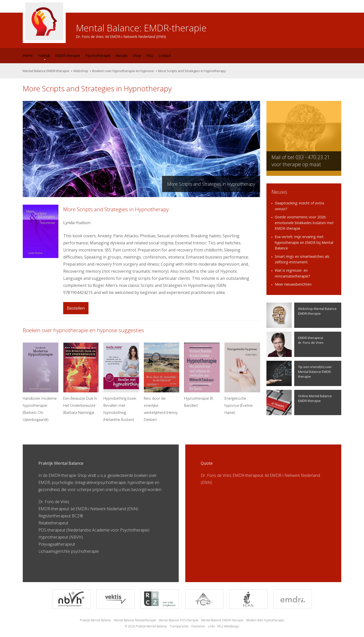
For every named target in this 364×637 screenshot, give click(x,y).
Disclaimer (198, 626)
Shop (137, 56)
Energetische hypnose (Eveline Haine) (242, 379)
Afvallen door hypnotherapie (265, 620)
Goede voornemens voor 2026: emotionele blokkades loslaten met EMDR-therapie (304, 223)
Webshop (81, 71)
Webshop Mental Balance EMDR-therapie (302, 315)
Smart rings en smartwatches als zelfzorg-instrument (302, 259)
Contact (165, 56)
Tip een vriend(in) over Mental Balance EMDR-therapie (299, 373)
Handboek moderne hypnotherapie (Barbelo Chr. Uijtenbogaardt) (41, 382)
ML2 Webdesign (228, 626)
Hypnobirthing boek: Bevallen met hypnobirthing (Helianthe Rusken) (121, 382)
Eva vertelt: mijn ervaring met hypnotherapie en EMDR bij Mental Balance (304, 242)
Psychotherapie (98, 56)
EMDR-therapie (68, 56)
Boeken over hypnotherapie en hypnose (123, 71)
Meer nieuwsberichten (293, 284)
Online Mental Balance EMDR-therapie (299, 402)
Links (211, 626)
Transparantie (179, 626)
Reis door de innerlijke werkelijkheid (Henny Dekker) (162, 382)
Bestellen (76, 308)
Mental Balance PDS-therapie (179, 620)
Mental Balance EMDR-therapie (46, 71)
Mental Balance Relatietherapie (135, 620)
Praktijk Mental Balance (96, 620)
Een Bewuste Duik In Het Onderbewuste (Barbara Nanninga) (81, 379)
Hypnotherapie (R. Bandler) (202, 375)
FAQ (150, 56)
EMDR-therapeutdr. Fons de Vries (295, 344)
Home (28, 56)
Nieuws (122, 56)
